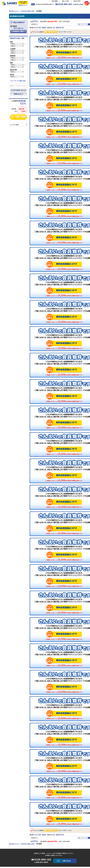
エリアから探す (15, 125)
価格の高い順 (60, 28)
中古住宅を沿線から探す (28, 12)
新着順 (44, 28)
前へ (80, 25)
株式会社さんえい (14, 12)
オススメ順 (37, 28)
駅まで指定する (18, 29)
